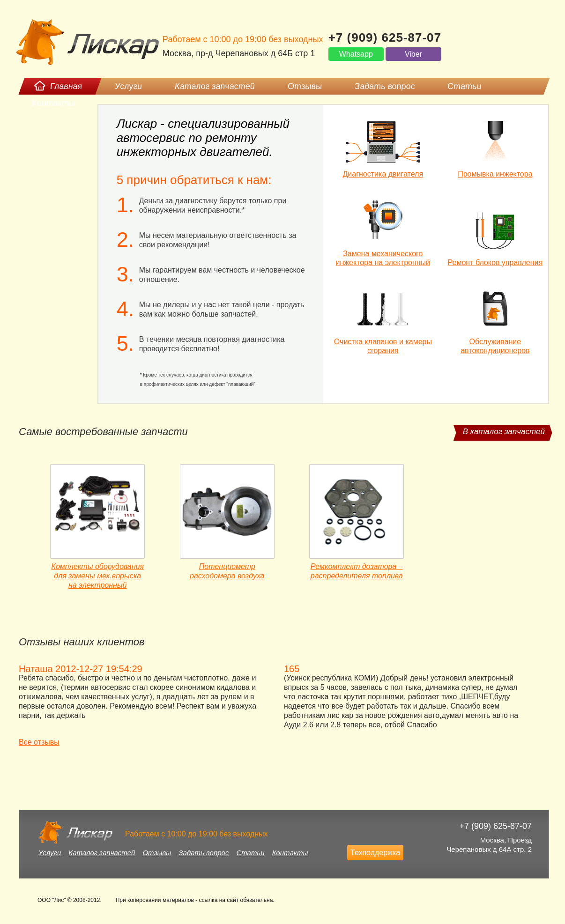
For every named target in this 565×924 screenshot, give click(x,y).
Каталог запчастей (102, 853)
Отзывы (157, 853)
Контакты (290, 853)
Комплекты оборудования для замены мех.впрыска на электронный (98, 576)
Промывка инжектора (495, 174)
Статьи (250, 853)
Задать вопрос (204, 853)
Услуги (50, 853)
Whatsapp (356, 54)
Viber (413, 54)
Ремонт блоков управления (495, 262)
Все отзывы (39, 742)
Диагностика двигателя (383, 174)
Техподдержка (375, 853)
